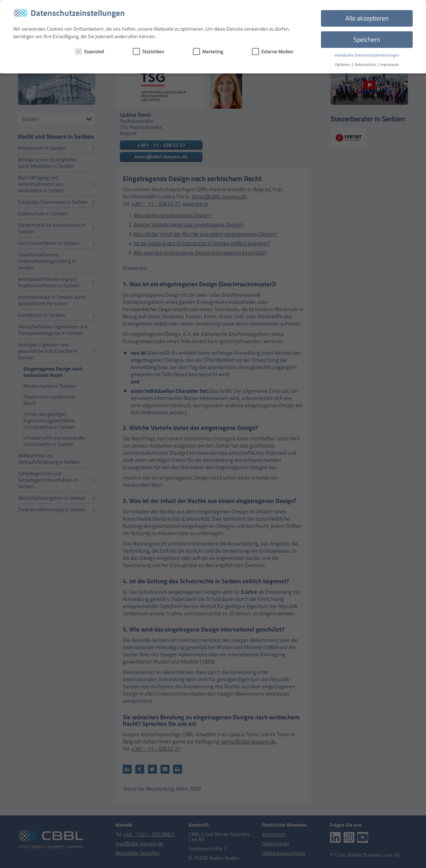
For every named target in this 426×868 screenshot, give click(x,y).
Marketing (208, 51)
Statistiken (148, 51)
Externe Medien (273, 51)
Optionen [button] (343, 64)
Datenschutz (366, 64)
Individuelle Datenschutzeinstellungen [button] (367, 55)
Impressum (389, 64)
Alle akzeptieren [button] (367, 18)
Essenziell (89, 51)
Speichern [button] (367, 39)
